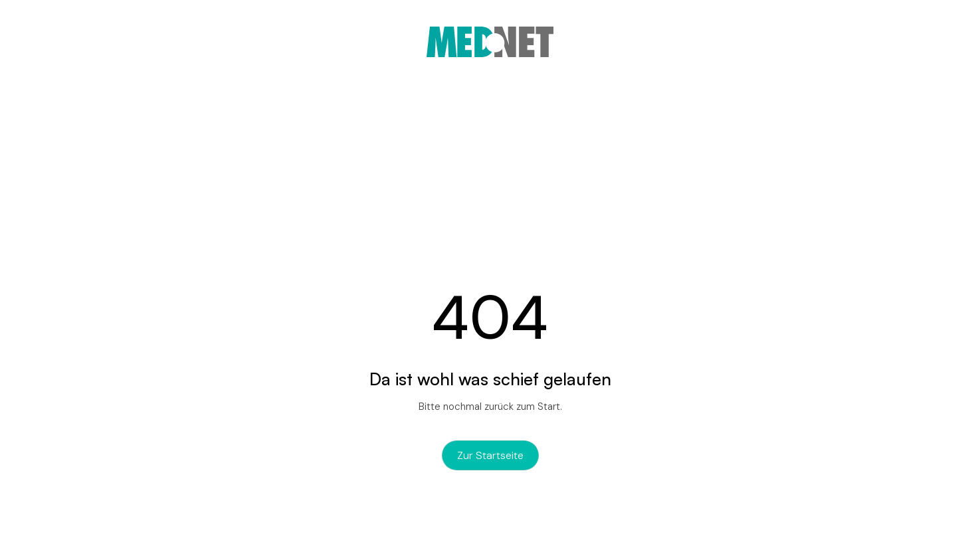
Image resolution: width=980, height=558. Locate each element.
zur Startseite (490, 455)
